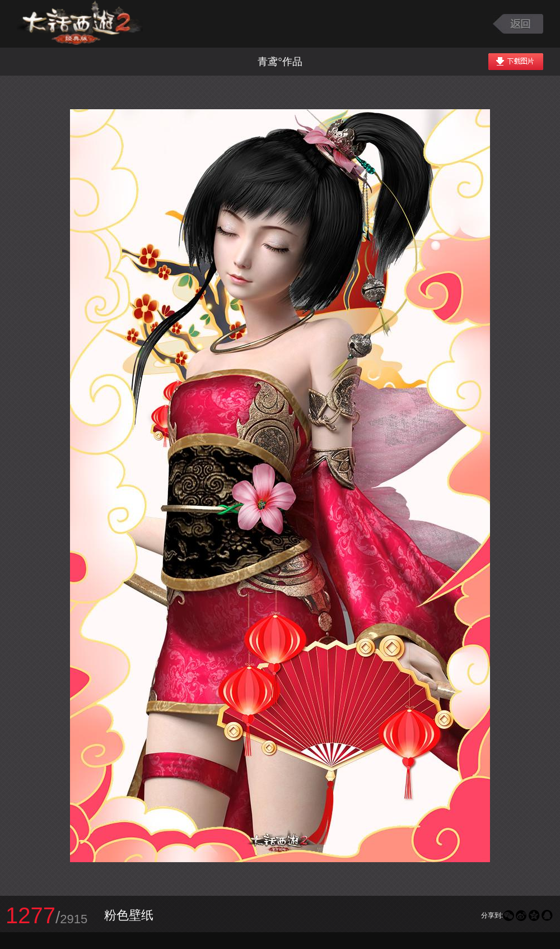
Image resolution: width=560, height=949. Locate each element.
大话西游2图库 (80, 24)
